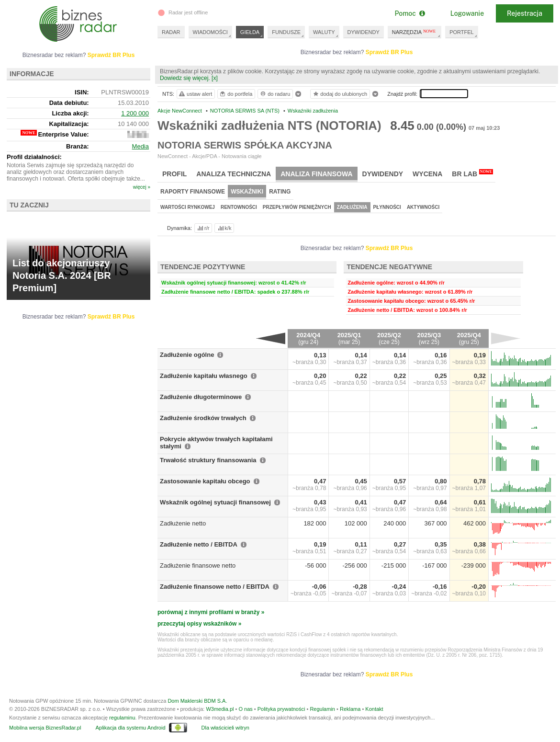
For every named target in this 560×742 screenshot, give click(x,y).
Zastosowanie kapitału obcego (205, 481)
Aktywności (423, 207)
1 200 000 (135, 113)
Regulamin (322, 709)
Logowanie (467, 13)
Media (140, 146)
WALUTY (324, 32)
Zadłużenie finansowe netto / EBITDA (215, 587)
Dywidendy (383, 174)
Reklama (350, 709)
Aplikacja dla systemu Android (130, 728)
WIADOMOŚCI (210, 32)
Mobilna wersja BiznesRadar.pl (45, 728)
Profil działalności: (34, 157)
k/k (224, 228)
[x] (215, 78)
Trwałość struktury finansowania (208, 460)
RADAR (171, 32)
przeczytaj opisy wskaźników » (199, 624)
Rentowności (239, 207)
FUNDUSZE (286, 32)
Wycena (427, 174)
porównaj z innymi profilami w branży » (211, 612)
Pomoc (409, 13)
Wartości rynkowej (188, 207)
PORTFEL (462, 32)
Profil (174, 174)
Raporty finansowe (193, 192)
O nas (245, 709)
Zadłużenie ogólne (187, 355)
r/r (202, 228)
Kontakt (374, 709)
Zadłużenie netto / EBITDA (199, 544)
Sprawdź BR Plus (389, 52)
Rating (280, 192)
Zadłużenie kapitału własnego (204, 376)
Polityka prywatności (281, 709)
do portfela (235, 94)
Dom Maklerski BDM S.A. (197, 701)
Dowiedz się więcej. (185, 78)
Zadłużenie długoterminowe (201, 397)
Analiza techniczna (234, 174)
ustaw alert (195, 94)
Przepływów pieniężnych (297, 207)
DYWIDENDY (364, 32)
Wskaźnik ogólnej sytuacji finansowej (215, 502)
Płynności (387, 207)
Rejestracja (525, 13)
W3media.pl (220, 709)
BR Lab (472, 173)
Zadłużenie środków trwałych (203, 418)
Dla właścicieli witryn (225, 728)
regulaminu (122, 718)
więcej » (142, 187)
